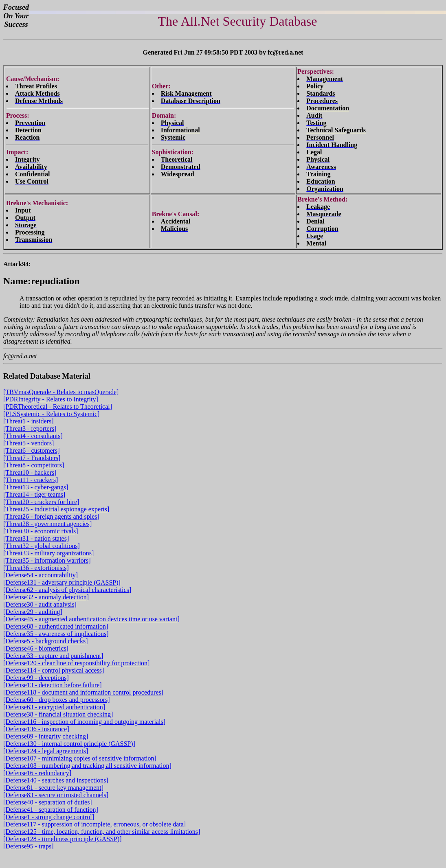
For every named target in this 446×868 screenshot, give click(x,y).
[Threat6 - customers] (32, 450)
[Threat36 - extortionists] (36, 568)
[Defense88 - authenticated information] (56, 626)
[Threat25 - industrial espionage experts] (56, 509)
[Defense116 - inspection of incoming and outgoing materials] (84, 722)
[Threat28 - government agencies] (47, 524)
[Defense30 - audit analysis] (40, 604)
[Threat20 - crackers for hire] (41, 502)
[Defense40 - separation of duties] (48, 802)
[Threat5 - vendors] (29, 443)
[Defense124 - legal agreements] (46, 751)
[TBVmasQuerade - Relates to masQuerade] (61, 392)
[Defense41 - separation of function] (51, 810)
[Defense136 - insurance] (36, 729)
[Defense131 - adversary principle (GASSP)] (62, 582)
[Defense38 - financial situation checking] (58, 714)
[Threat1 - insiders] (29, 421)
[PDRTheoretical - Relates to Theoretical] (58, 407)
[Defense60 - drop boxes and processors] (57, 700)
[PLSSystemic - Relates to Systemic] (51, 414)
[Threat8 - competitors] (34, 465)
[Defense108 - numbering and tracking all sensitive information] (87, 766)
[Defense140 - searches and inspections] (56, 780)
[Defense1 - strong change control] (49, 817)
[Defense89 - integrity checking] (46, 736)
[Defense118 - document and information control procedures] (83, 692)
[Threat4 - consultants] (33, 436)
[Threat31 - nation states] (36, 538)
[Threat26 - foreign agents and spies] (51, 516)
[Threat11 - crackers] (31, 480)
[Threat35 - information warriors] (47, 560)
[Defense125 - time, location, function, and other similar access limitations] (102, 832)
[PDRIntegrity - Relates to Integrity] (51, 399)
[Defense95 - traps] (29, 846)
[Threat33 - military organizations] (48, 553)
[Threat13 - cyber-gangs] (36, 487)
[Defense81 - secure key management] (53, 788)
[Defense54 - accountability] (41, 575)
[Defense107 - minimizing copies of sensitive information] (80, 758)
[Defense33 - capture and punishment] (53, 656)
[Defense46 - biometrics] (36, 648)
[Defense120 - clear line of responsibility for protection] (76, 663)
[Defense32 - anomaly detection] (46, 597)
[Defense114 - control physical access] (54, 670)
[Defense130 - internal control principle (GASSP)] (69, 744)
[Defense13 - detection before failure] (53, 685)
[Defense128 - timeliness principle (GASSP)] (63, 839)
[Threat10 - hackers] (30, 472)
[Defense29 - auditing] (33, 612)
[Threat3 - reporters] (30, 429)
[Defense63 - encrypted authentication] (54, 707)
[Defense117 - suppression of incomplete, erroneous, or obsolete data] (94, 824)
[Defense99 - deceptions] (36, 678)
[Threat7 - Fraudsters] (32, 458)
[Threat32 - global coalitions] (42, 546)
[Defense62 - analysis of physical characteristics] (67, 590)
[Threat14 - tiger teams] (34, 494)
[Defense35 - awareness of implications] (56, 634)
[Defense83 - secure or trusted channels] (56, 795)
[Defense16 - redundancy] (37, 773)
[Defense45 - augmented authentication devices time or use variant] (91, 619)
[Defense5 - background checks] (45, 641)
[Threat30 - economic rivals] (41, 531)
